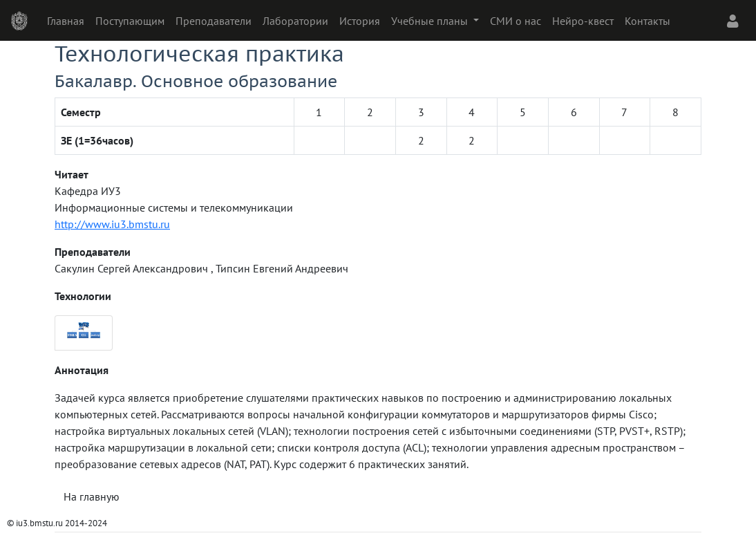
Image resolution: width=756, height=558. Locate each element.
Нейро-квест (583, 21)
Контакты (648, 21)
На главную (92, 496)
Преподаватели (214, 21)
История (360, 21)
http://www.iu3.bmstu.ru (112, 224)
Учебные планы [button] (431, 21)
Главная (66, 21)
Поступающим (130, 21)
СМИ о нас (516, 21)
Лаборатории (295, 21)
